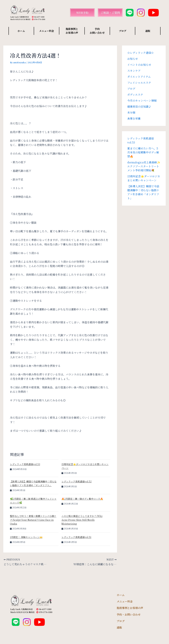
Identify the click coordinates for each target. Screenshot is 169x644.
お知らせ (133, 59)
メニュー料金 (47, 31)
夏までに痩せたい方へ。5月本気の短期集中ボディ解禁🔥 (143, 152)
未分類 (131, 113)
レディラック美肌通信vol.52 (77, 481)
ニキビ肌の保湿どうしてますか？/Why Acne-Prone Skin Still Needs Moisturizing (82, 520)
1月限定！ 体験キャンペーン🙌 (26, 537)
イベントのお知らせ (139, 65)
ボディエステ (135, 95)
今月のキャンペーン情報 (142, 101)
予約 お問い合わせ (97, 31)
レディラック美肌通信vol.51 (76, 537)
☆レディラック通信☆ (141, 53)
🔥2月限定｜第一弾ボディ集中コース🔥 (82, 499)
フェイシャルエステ (139, 83)
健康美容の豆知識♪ (139, 107)
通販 (148, 31)
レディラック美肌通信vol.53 (25, 464)
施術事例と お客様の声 (72, 31)
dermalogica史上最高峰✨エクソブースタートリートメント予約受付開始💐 (144, 166)
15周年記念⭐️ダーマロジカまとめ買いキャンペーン (144, 178)
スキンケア (134, 71)
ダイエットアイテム (139, 77)
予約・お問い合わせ (129, 615)
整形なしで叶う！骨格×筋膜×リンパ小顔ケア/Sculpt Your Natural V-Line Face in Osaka (33, 520)
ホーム (21, 31)
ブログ (123, 31)
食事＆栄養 (134, 118)
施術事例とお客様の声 (130, 608)
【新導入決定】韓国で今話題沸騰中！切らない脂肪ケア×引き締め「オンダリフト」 (143, 192)
